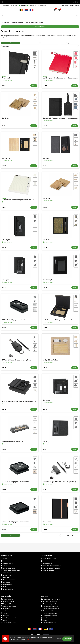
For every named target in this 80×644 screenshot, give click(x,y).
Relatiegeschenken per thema (49, 606)
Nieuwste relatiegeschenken (49, 613)
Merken (44, 620)
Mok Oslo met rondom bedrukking (50, 568)
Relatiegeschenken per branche (50, 608)
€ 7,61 (45, 529)
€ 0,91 (45, 86)
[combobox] (38, 16)
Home (10, 22)
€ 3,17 (45, 247)
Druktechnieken (6, 573)
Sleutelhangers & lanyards (9, 618)
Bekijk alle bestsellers (47, 570)
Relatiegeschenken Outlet (48, 622)
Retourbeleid (5, 577)
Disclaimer (5, 587)
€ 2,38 (45, 166)
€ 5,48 (45, 449)
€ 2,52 (45, 207)
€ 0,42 (4, 86)
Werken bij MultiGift (7, 563)
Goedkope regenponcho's (8, 606)
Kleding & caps (6, 608)
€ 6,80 (45, 489)
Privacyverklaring (6, 584)
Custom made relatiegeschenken (50, 611)
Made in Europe (46, 618)
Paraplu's (4, 613)
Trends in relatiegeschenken (49, 604)
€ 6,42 (4, 489)
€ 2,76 (4, 247)
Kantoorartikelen (29, 22)
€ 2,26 (45, 126)
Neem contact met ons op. (70, 6)
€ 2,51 (4, 207)
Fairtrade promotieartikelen (49, 615)
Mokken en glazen (7, 611)
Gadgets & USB (6, 604)
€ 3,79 (45, 287)
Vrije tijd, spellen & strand (8, 622)
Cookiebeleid (5, 582)
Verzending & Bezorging (8, 568)
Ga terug (4, 22)
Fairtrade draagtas (47, 563)
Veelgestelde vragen (7, 589)
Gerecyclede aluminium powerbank (51, 566)
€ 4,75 (4, 368)
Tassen (4, 620)
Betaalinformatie (6, 575)
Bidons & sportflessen (7, 601)
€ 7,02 (4, 529)
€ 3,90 (4, 328)
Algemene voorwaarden (8, 580)
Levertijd (4, 566)
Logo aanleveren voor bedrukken (10, 570)
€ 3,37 (4, 287)
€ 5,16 (45, 368)
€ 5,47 (4, 449)
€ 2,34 (4, 166)
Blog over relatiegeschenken (49, 601)
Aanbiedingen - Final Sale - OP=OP (51, 599)
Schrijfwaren (5, 615)
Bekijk (34, 86)
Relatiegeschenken (18, 22)
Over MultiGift (5, 561)
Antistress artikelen (7, 599)
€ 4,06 (45, 328)
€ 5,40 (4, 409)
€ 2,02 (4, 126)
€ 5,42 (45, 409)
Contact (4, 559)
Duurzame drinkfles (47, 561)
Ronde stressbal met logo (48, 559)
